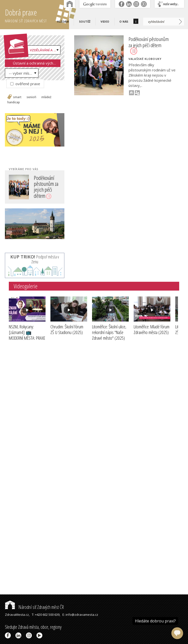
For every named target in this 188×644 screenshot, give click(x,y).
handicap (14, 102)
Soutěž (85, 21)
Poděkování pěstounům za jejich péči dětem (46, 187)
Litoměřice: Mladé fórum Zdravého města (152, 329)
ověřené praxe (25, 84)
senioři (31, 97)
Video (105, 21)
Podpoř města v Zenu (35, 259)
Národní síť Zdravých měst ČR (34, 607)
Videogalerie (26, 286)
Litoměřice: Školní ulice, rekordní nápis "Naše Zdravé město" (109, 332)
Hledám (63, 21)
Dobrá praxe (37, 15)
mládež (46, 97)
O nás (124, 21)
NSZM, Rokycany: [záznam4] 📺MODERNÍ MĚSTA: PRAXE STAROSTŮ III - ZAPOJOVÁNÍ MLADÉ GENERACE (27, 341)
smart (17, 97)
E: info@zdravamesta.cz (80, 615)
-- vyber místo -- (23, 73)
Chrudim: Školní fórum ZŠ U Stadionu (67, 329)
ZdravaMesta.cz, (17, 615)
